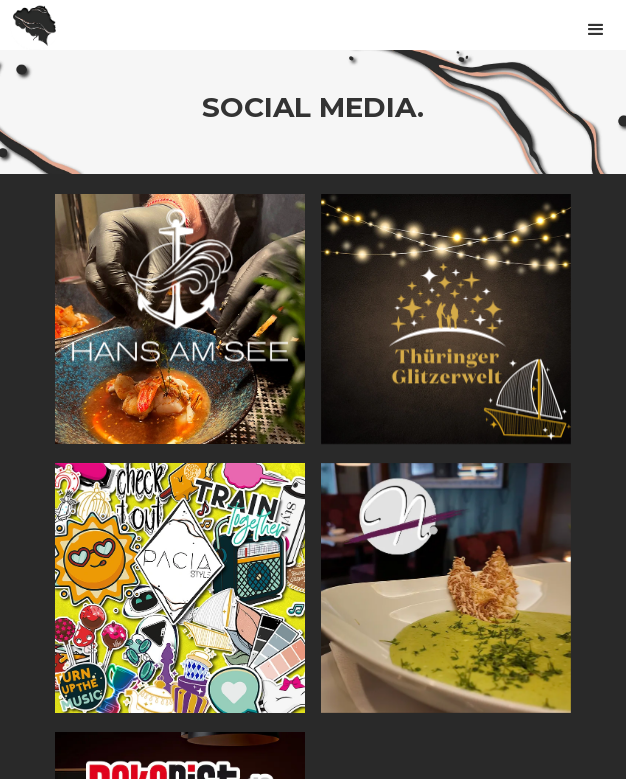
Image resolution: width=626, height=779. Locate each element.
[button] (596, 21)
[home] (30, 25)
